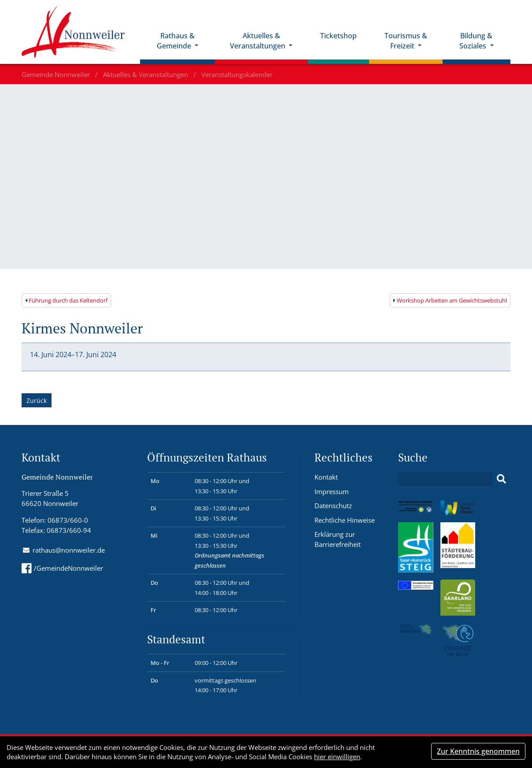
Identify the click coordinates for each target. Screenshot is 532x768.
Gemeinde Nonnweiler (57, 74)
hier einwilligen (337, 757)
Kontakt (326, 477)
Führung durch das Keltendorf (66, 300)
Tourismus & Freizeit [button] (406, 41)
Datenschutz (333, 506)
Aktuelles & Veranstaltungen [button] (259, 41)
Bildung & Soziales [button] (476, 41)
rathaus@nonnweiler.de (69, 550)
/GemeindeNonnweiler (62, 568)
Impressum (332, 491)
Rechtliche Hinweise (345, 520)
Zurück (37, 401)
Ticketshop (338, 36)
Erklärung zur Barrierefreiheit (338, 539)
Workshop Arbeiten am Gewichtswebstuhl (450, 300)
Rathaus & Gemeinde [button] (176, 41)
